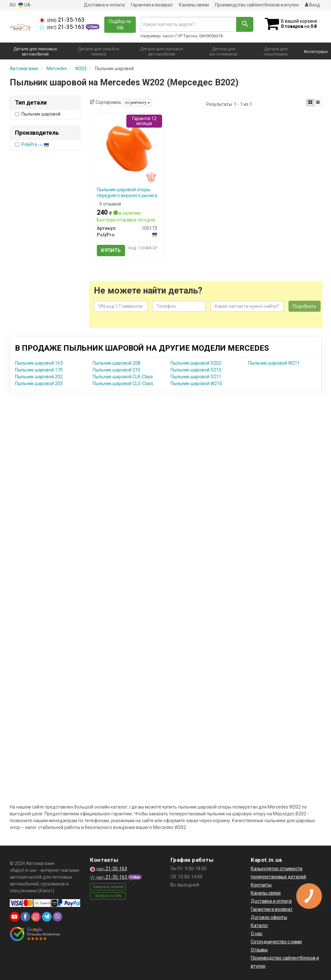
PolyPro (35, 144)
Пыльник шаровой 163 (39, 363)
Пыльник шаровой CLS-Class (123, 383)
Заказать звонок (108, 887)
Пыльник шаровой (38, 114)
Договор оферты (269, 917)
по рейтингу (137, 103)
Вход (312, 5)
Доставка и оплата (104, 5)
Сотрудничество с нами (276, 942)
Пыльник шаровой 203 (39, 383)
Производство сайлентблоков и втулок (257, 5)
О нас (257, 934)
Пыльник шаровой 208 (116, 363)
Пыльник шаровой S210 (196, 370)
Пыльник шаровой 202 (39, 377)
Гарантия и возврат (152, 5)
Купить (111, 250)
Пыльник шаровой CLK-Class (123, 377)
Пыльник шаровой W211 (274, 363)
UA (24, 5)
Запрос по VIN (108, 896)
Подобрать (305, 306)
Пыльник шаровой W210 (196, 383)
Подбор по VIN (120, 25)
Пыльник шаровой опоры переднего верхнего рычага (127, 193)
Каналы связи (194, 5)
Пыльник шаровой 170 (39, 370)
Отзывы (259, 950)
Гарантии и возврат (272, 909)
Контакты (261, 885)
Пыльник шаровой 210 (116, 370)
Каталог (260, 925)
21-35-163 (62, 20)
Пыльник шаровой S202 (196, 363)
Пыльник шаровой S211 (196, 377)
